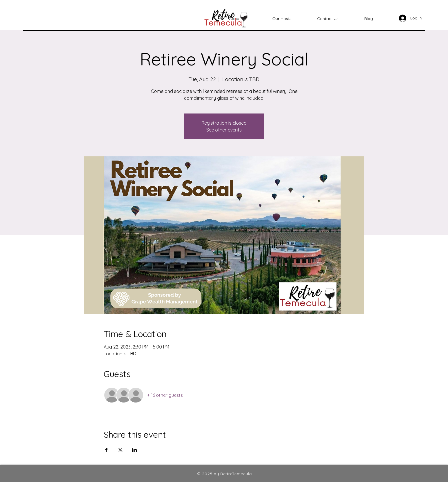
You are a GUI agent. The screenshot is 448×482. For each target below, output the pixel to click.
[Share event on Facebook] (106, 450)
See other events (224, 130)
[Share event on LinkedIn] (134, 450)
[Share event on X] (120, 450)
